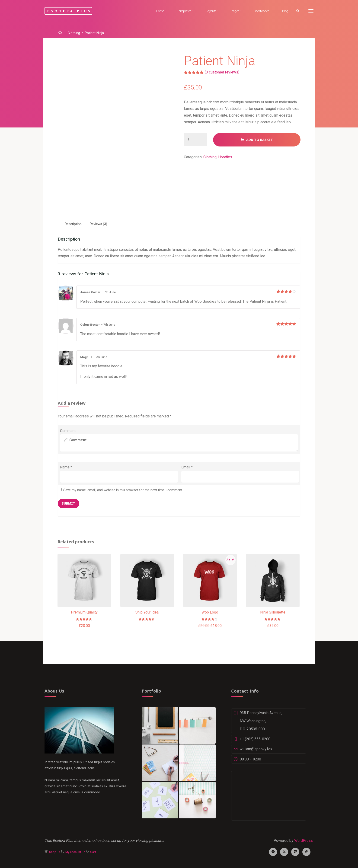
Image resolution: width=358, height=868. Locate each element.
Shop (53, 852)
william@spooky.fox (256, 749)
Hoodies (225, 157)
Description (73, 224)
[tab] (73, 224)
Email (187, 467)
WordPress (304, 841)
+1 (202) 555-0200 (255, 739)
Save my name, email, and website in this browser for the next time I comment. (123, 490)
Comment (68, 431)
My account (73, 852)
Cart (93, 852)
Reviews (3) (98, 224)
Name (66, 467)
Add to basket (260, 140)
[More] (311, 11)
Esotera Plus (70, 11)
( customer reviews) (222, 72)
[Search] (298, 11)
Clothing (74, 33)
